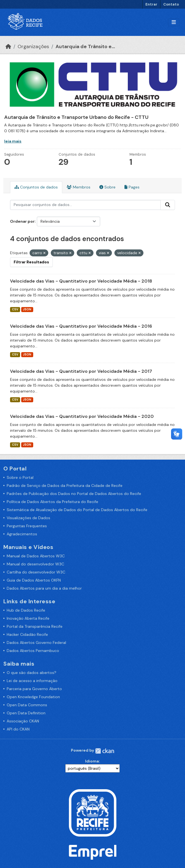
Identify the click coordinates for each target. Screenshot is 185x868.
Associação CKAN (23, 721)
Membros (79, 187)
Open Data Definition (26, 713)
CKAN (105, 751)
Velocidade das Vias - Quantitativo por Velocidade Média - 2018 (81, 281)
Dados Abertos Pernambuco (33, 651)
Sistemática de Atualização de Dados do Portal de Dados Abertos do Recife (77, 510)
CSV (15, 309)
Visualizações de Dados (28, 518)
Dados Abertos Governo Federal (36, 643)
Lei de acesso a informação (32, 681)
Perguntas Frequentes (27, 526)
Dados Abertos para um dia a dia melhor (44, 588)
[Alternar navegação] (174, 22)
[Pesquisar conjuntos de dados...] (85, 205)
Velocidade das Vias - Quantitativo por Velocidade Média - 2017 (81, 371)
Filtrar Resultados (31, 262)
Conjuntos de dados (36, 187)
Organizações (33, 46)
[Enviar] (168, 205)
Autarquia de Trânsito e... (85, 46)
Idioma (92, 761)
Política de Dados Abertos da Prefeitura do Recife (52, 502)
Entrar (151, 4)
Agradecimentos (22, 534)
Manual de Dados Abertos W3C (36, 556)
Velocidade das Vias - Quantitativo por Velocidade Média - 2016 (81, 326)
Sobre (107, 187)
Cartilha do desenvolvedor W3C (36, 572)
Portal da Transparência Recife (35, 626)
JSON (27, 309)
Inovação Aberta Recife (28, 618)
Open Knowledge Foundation (33, 697)
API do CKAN (18, 729)
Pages (132, 187)
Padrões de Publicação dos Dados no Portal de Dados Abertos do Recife (74, 494)
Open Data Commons (27, 705)
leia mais (13, 141)
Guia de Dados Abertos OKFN (34, 580)
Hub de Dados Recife (26, 610)
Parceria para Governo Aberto (34, 689)
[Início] (8, 46)
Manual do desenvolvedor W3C (35, 564)
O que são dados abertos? (32, 673)
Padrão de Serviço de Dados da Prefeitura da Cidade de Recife (65, 486)
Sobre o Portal (20, 477)
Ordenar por (22, 221)
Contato (171, 4)
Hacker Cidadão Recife (27, 634)
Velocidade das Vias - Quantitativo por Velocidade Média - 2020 (82, 416)
